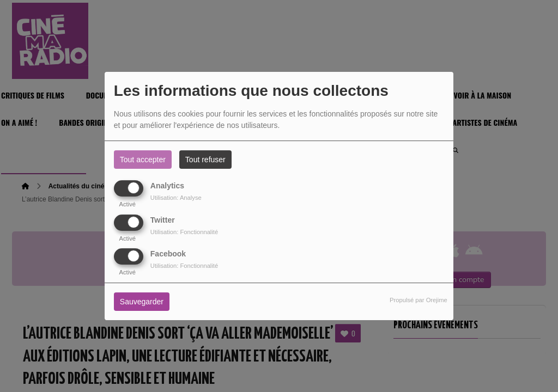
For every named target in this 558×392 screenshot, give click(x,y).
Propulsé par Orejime (418, 300)
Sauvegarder (142, 302)
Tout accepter (143, 160)
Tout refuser (205, 160)
